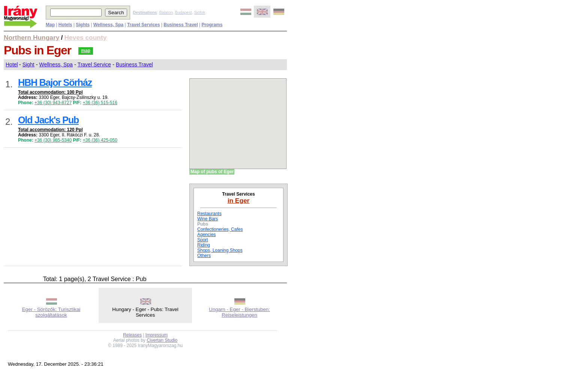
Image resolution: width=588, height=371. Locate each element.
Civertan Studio (162, 340)
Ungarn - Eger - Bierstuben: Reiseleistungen (239, 312)
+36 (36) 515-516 (100, 103)
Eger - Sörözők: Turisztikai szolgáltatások (51, 312)
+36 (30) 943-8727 (53, 103)
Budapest (184, 12)
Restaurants (209, 214)
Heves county (86, 37)
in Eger (239, 200)
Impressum (157, 335)
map (86, 51)
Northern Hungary (31, 37)
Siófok (199, 12)
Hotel (12, 64)
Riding (204, 245)
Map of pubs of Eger (212, 172)
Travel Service (94, 64)
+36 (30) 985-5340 (53, 140)
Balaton (166, 12)
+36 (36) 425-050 (100, 140)
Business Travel (134, 64)
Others (204, 256)
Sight (28, 64)
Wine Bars (208, 219)
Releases (132, 335)
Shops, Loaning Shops (220, 250)
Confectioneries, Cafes (220, 229)
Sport (203, 240)
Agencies (206, 235)
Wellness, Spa (56, 64)
